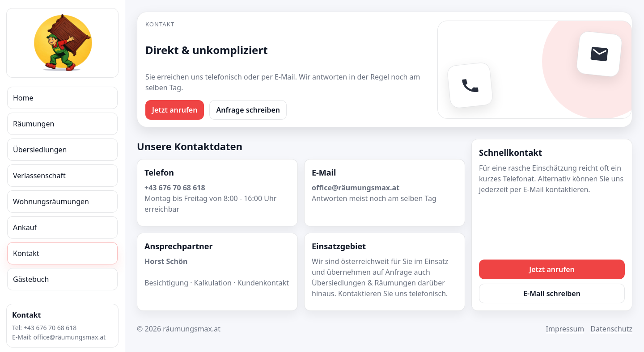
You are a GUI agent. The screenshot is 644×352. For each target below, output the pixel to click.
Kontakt (26, 253)
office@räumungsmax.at (69, 337)
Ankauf (25, 227)
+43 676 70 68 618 (50, 328)
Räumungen (34, 124)
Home (23, 98)
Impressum (565, 329)
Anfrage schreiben (248, 110)
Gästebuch (31, 279)
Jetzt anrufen (175, 110)
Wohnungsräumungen (51, 201)
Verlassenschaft (39, 176)
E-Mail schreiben (552, 293)
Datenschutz (611, 329)
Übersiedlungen (40, 150)
